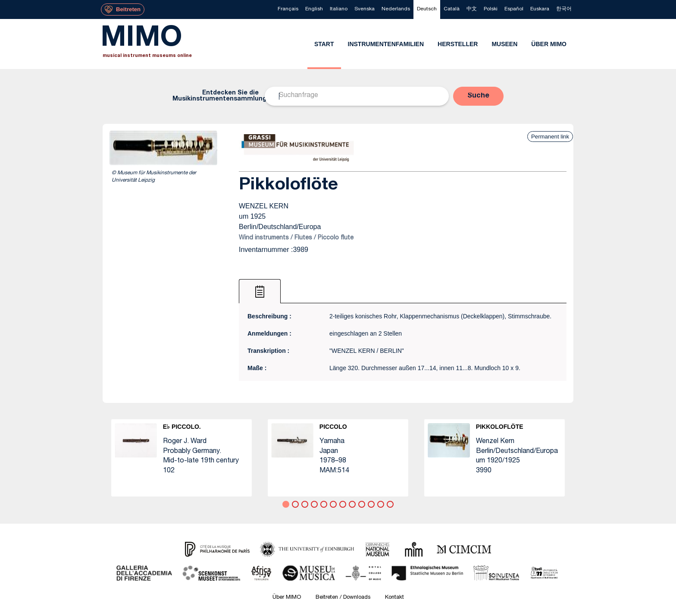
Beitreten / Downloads (343, 598)
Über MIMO (287, 598)
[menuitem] (288, 9)
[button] (478, 96)
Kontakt (394, 598)
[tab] (260, 291)
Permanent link (550, 137)
